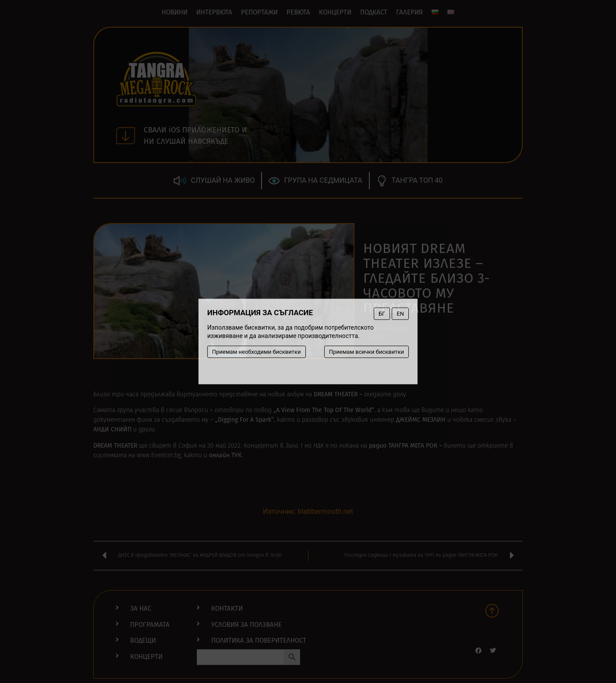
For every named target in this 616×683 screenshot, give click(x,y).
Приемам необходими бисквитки (257, 352)
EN (400, 314)
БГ (382, 314)
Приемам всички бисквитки (366, 352)
